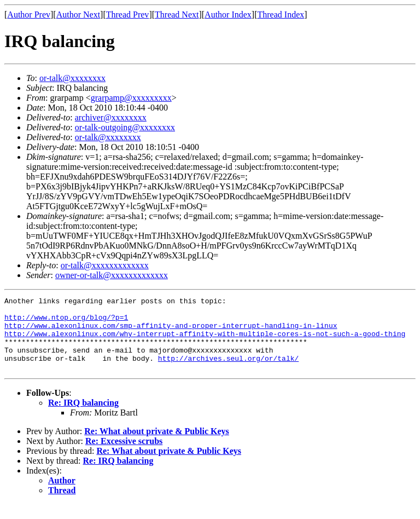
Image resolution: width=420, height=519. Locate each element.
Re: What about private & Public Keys (157, 446)
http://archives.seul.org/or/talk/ (228, 371)
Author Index (228, 15)
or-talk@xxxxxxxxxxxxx (105, 265)
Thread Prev (128, 15)
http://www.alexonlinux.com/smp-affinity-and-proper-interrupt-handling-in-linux (171, 332)
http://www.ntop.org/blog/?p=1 (66, 322)
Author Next (78, 15)
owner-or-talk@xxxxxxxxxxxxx (112, 275)
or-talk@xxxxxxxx (72, 78)
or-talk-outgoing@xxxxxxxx (125, 127)
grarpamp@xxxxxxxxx (131, 98)
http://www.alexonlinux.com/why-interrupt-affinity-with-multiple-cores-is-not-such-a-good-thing (205, 342)
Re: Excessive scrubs (124, 456)
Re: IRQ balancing (83, 417)
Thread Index (281, 15)
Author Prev (29, 15)
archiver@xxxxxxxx (111, 117)
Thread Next (177, 15)
